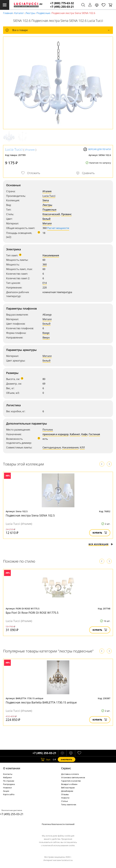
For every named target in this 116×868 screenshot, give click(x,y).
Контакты (8, 774)
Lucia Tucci (14, 149)
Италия (30, 150)
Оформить (67, 760)
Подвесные (43, 13)
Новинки (7, 788)
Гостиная (94, 434)
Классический (51, 214)
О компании (12, 768)
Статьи (64, 801)
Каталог (19, 13)
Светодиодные (52, 447)
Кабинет (75, 434)
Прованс (66, 214)
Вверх (46, 338)
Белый (47, 219)
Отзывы (65, 794)
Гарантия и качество (71, 781)
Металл (47, 223)
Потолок (48, 430)
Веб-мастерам (68, 788)
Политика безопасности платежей (58, 824)
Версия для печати (97, 149)
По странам (9, 781)
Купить (100, 533)
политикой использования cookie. (59, 845)
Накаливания (51, 255)
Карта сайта (9, 794)
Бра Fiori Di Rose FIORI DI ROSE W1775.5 (32, 613)
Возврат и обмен (69, 784)
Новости (65, 798)
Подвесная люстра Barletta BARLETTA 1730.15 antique (41, 702)
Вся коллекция (101, 544)
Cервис (66, 768)
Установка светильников (73, 777)
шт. (46, 759)
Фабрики (7, 777)
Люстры (30, 13)
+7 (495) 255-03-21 (62, 7)
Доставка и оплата (70, 774)
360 (45, 264)
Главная (8, 13)
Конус (46, 333)
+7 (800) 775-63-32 (62, 3)
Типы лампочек (69, 804)
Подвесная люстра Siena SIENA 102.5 (30, 515)
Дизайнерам (67, 791)
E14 (45, 283)
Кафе (84, 434)
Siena (46, 200)
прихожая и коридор (56, 434)
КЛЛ (82, 447)
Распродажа (9, 784)
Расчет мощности (58, 228)
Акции (6, 791)
